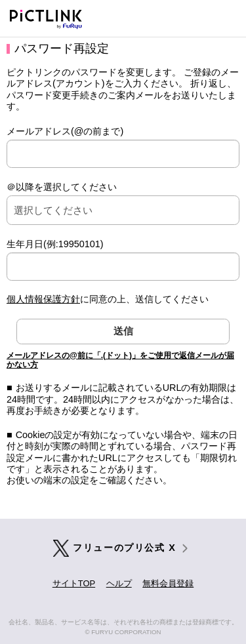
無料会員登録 (168, 583)
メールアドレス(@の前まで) (65, 131)
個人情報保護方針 (43, 299)
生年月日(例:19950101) (55, 244)
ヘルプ (119, 583)
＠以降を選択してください (62, 187)
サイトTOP (74, 583)
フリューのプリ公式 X (124, 548)
